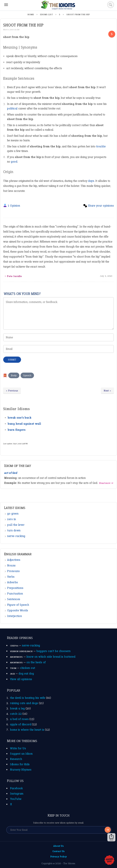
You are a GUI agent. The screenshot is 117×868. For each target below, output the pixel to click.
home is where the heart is (27, 730)
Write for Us (18, 748)
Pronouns (13, 571)
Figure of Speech (18, 605)
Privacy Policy (59, 857)
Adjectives (14, 560)
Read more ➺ (106, 483)
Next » (107, 391)
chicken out (28, 668)
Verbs (11, 577)
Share (111, 837)
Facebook (16, 788)
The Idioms (69, 863)
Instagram (17, 794)
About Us (58, 846)
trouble (101, 146)
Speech (27, 375)
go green (13, 514)
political (12, 108)
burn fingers (17, 430)
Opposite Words (18, 610)
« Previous (12, 391)
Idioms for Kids (20, 764)
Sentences (14, 599)
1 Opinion (14, 206)
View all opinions (21, 679)
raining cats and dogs (24, 703)
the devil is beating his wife (28, 698)
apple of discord (21, 724)
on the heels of (36, 662)
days (91, 181)
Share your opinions (101, 206)
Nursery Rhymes (21, 770)
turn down (14, 530)
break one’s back (20, 418)
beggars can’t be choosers (54, 651)
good (14, 162)
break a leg (17, 708)
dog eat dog (26, 674)
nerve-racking (16, 536)
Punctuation (15, 594)
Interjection (14, 616)
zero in (12, 519)
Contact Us (59, 851)
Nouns (11, 565)
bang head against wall (24, 424)
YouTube (16, 799)
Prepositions (15, 588)
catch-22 (16, 714)
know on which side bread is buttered (51, 657)
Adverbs (13, 582)
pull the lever (16, 525)
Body (14, 375)
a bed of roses (19, 719)
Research (16, 759)
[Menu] (6, 5)
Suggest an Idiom (21, 754)
